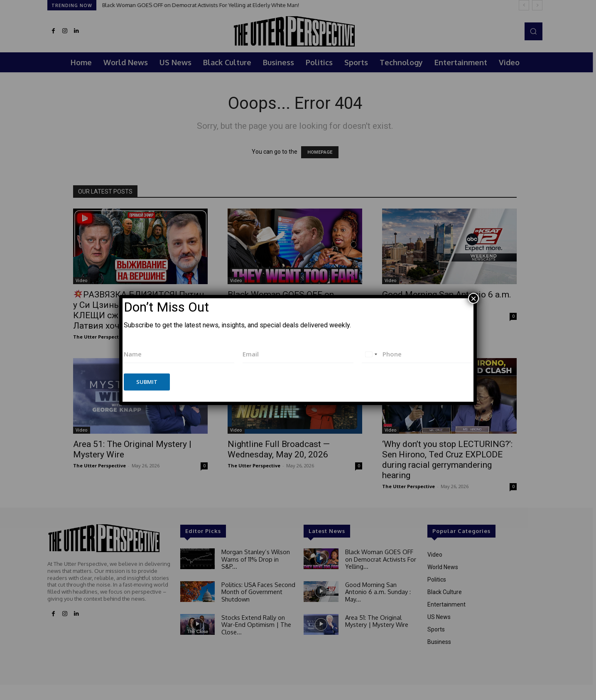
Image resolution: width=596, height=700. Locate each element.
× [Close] (473, 298)
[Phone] (417, 354)
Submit (147, 382)
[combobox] (371, 354)
